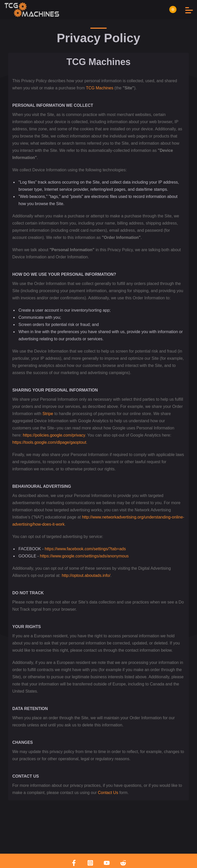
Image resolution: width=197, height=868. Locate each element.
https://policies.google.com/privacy (54, 435)
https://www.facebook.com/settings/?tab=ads (85, 549)
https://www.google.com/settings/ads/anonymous (84, 556)
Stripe (48, 414)
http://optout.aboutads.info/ (86, 575)
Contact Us (108, 793)
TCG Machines (100, 88)
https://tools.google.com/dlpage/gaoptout (49, 442)
